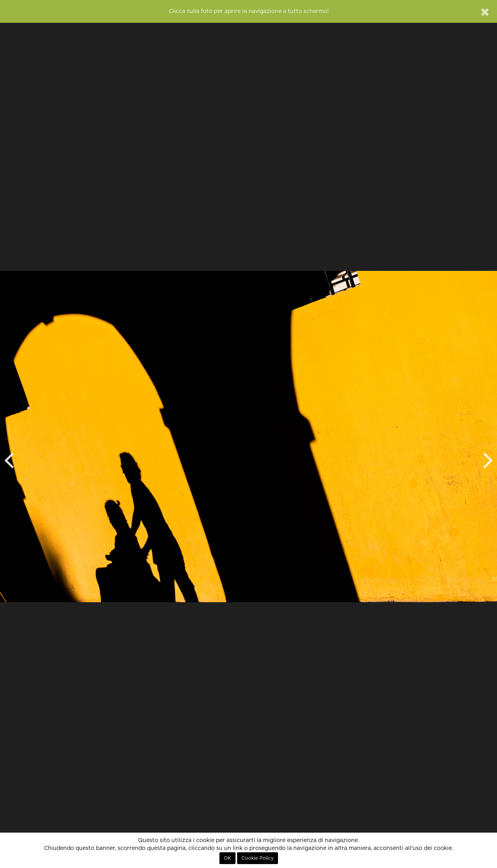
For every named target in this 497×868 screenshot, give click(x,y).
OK (227, 858)
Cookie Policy (258, 858)
